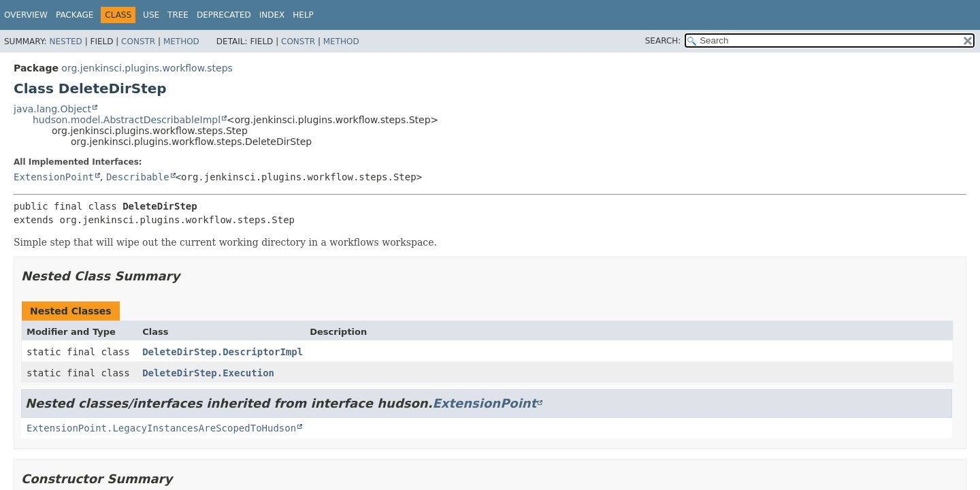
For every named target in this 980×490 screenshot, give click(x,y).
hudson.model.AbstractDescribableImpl (127, 120)
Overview (26, 15)
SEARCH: (663, 41)
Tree (178, 15)
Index (272, 15)
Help (303, 15)
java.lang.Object (52, 109)
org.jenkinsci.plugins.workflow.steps (147, 68)
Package (75, 15)
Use (151, 15)
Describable (138, 177)
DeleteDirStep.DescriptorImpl (223, 352)
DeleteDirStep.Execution (208, 373)
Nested (65, 42)
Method (181, 42)
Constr (138, 42)
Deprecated (224, 15)
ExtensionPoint (54, 177)
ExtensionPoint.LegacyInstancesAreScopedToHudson (161, 428)
